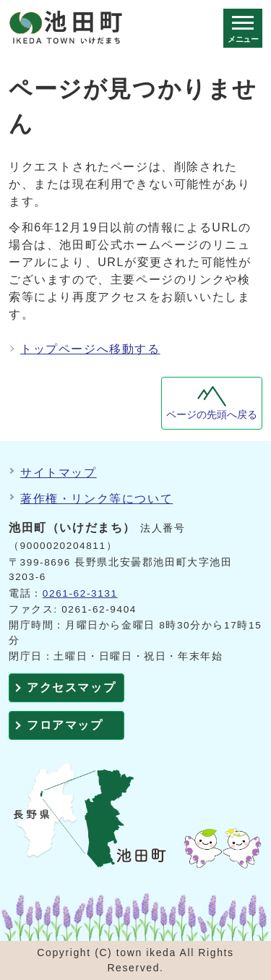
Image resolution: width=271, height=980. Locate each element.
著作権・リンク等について (96, 499)
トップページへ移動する (90, 349)
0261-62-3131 (80, 593)
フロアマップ (65, 725)
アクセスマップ (71, 687)
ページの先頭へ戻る (212, 415)
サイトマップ (59, 473)
